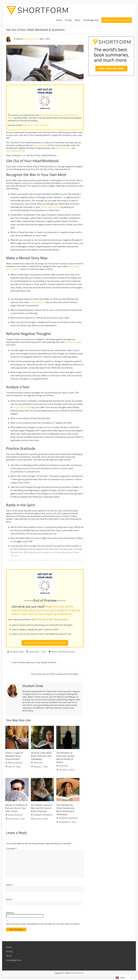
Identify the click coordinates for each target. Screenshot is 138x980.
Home (59, 20)
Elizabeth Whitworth (43, 814)
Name (10, 884)
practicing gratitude (15, 151)
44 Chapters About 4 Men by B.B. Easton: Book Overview (41, 807)
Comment (12, 847)
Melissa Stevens (15, 762)
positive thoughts (73, 342)
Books (54, 651)
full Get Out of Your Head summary (52, 619)
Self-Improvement (67, 651)
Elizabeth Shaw (30, 39)
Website (10, 912)
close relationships (22, 407)
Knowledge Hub (91, 20)
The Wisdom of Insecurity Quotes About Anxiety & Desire (66, 756)
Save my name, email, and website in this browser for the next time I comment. (43, 923)
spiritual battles (63, 148)
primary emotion (37, 302)
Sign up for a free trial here (36, 125)
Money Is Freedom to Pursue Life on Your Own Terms (16, 807)
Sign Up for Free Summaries (117, 20)
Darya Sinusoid (15, 814)
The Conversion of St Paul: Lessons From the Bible (56, 673)
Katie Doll (38, 762)
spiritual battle (40, 145)
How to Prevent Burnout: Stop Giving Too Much (33, 661)
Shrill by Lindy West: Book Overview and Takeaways (41, 755)
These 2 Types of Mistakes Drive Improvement (14, 755)
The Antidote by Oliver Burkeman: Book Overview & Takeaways (65, 809)
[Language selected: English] (124, 978)
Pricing (68, 20)
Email (9, 899)
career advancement (50, 207)
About (77, 20)
